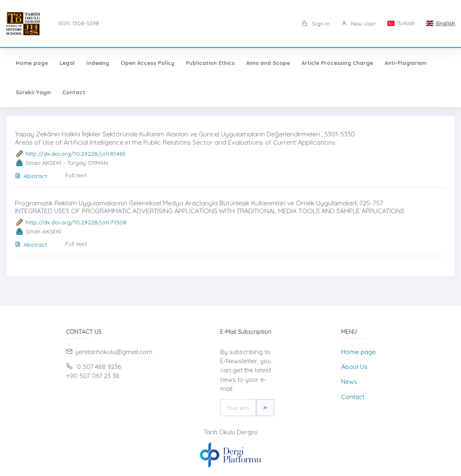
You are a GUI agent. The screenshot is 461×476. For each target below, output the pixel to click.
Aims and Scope (268, 63)
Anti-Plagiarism (405, 63)
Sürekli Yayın (33, 92)
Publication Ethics (210, 63)
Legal (67, 63)
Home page (32, 63)
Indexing (98, 63)
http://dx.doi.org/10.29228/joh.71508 (76, 222)
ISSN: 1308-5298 (79, 23)
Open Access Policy (147, 63)
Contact (74, 92)
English (441, 23)
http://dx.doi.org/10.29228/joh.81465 (76, 154)
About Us (354, 367)
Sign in (316, 24)
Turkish (401, 23)
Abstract (31, 176)
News (349, 382)
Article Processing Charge (337, 63)
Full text (76, 175)
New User (358, 24)
